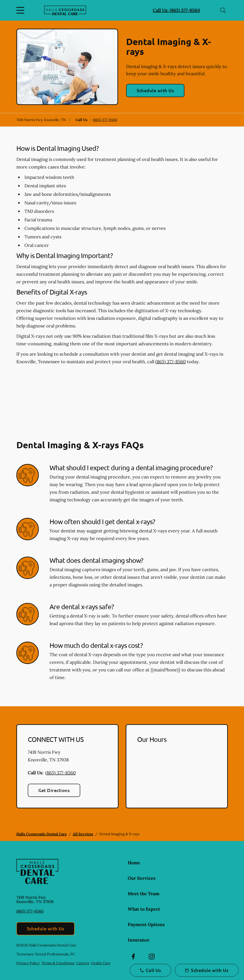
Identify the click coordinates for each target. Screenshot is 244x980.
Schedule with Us (155, 90)
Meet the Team (144, 894)
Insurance (139, 940)
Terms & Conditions (58, 963)
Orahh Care (101, 963)
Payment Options (146, 924)
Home (134, 863)
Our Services (142, 878)
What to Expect (144, 909)
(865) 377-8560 (105, 120)
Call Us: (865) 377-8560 (176, 10)
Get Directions (54, 790)
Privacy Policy (28, 963)
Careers (83, 963)
